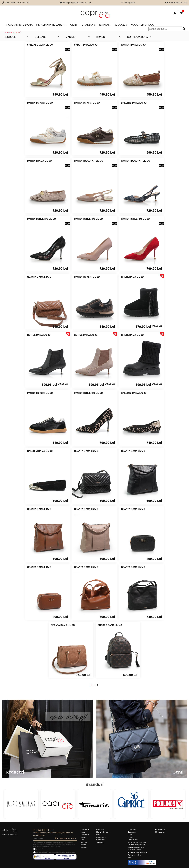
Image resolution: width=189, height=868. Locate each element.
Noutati (105, 25)
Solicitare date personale (137, 845)
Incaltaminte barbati (51, 25)
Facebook (160, 830)
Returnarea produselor (136, 847)
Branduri (89, 25)
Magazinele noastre (103, 832)
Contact (131, 837)
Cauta (130, 835)
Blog (98, 835)
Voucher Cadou (143, 25)
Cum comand (101, 837)
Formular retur (133, 840)
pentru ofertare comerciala (44, 849)
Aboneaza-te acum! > (66, 838)
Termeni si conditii (134, 850)
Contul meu (132, 830)
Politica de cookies (135, 855)
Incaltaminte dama (19, 25)
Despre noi (100, 830)
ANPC (130, 857)
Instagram (160, 832)
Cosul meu (132, 832)
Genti (74, 25)
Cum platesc (101, 840)
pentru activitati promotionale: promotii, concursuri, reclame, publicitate (56, 852)
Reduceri (121, 25)
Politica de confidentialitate (137, 852)
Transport (100, 842)
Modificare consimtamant (137, 842)
